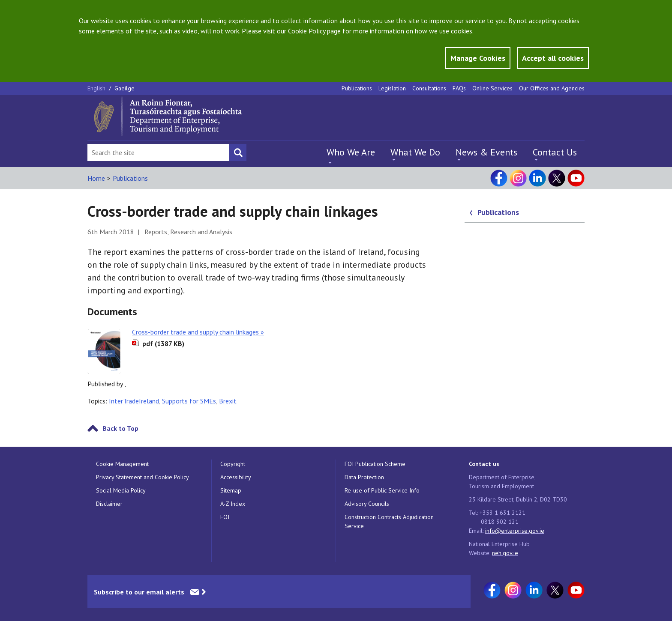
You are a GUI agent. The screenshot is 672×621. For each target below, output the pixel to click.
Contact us (484, 464)
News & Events (486, 152)
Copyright (233, 464)
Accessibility (236, 477)
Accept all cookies (553, 58)
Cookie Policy (307, 31)
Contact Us (555, 152)
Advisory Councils (367, 504)
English (97, 88)
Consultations (429, 88)
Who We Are (351, 152)
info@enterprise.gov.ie (515, 531)
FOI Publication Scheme (375, 464)
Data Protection (364, 477)
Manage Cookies (478, 58)
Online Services (492, 88)
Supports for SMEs (189, 401)
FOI (225, 517)
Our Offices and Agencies (552, 88)
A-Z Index (233, 504)
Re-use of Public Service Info (382, 490)
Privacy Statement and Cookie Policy (142, 477)
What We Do (415, 152)
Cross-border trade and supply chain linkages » (198, 332)
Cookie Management (122, 464)
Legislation (392, 88)
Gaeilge (124, 88)
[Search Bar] (158, 152)
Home (96, 178)
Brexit (228, 401)
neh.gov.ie (505, 553)
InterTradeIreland (134, 401)
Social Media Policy (121, 490)
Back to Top (120, 428)
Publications (357, 88)
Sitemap (231, 490)
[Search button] (238, 152)
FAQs (459, 88)
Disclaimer (109, 504)
